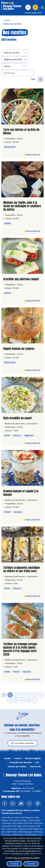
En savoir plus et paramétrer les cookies (22, 858)
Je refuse (14, 864)
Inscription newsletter (23, 743)
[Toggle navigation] (42, 8)
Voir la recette (33, 155)
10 (29, 700)
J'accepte (31, 864)
